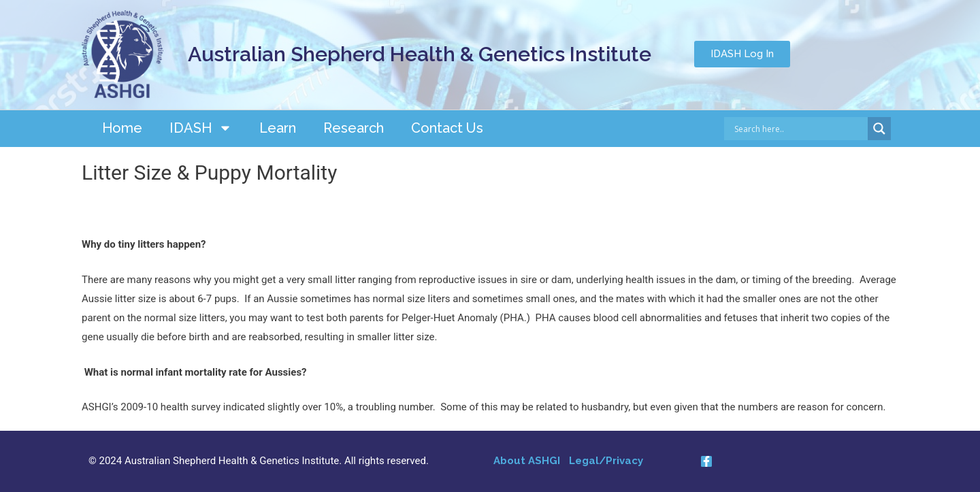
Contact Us (447, 128)
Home (122, 128)
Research (354, 128)
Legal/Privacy (606, 461)
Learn (278, 128)
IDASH (201, 128)
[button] (742, 54)
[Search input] (799, 129)
